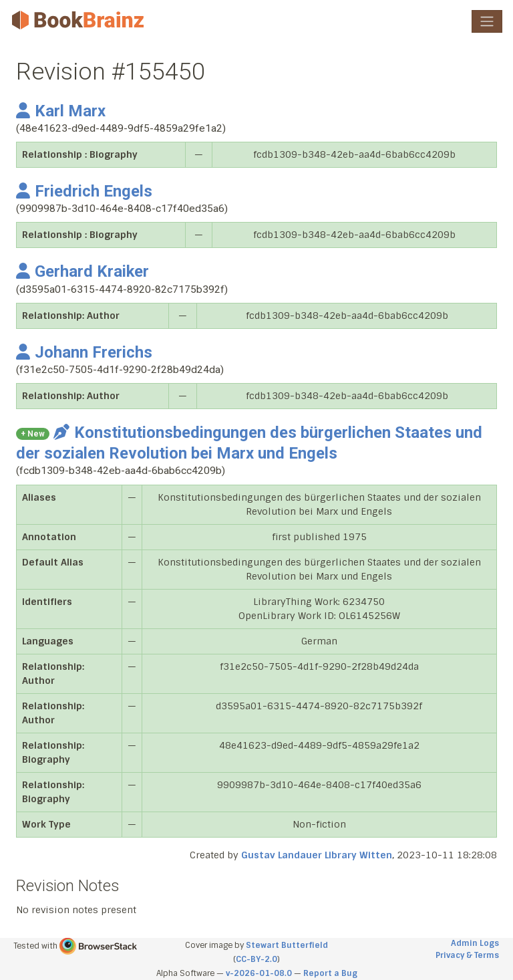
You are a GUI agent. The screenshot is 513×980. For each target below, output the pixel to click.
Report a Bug (330, 973)
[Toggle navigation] (487, 21)
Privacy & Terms (467, 955)
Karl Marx (61, 111)
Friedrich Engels (84, 191)
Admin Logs (475, 943)
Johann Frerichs (84, 352)
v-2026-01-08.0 (259, 973)
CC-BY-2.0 (256, 959)
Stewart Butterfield (287, 945)
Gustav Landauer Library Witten (317, 855)
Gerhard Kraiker (82, 271)
